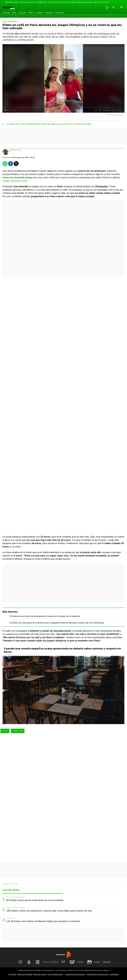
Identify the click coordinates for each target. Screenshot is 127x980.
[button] (113, 7)
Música (40, 13)
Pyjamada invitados (12, 2)
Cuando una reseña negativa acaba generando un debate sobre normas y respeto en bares (62, 650)
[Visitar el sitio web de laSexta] (29, 962)
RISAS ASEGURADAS (15, 897)
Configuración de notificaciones (97, 974)
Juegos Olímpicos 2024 (15, 181)
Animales (49, 13)
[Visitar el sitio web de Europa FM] (81, 962)
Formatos (59, 13)
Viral (14, 13)
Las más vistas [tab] (11, 890)
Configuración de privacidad (75, 974)
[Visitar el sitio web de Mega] (55, 962)
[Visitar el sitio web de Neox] (38, 962)
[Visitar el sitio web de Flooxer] (107, 962)
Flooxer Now (8, 884)
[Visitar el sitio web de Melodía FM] (89, 962)
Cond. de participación (55, 974)
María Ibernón (15, 150)
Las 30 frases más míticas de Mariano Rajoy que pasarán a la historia (43, 921)
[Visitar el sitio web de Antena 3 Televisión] (20, 962)
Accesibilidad (114, 974)
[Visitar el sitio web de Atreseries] (63, 962)
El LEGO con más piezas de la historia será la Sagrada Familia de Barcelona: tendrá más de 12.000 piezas (57, 623)
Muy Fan (6, 13)
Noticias (23, 13)
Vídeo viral (18, 731)
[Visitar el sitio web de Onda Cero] (72, 962)
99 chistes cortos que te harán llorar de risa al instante (35, 900)
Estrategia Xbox (41, 2)
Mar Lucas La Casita (101, 2)
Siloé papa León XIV (27, 2)
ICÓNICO (11, 918)
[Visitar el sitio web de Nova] (46, 962)
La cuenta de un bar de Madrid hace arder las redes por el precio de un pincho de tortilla (49, 124)
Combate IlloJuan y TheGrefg (59, 2)
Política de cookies (40, 974)
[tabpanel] (63, 910)
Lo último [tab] (71, 890)
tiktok (5, 731)
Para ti (31, 13)
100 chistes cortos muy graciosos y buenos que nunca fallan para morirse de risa (49, 911)
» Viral (16, 884)
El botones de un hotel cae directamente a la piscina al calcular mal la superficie (45, 616)
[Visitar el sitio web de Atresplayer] (98, 962)
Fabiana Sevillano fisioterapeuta (81, 2)
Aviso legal (12, 974)
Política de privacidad (25, 974)
